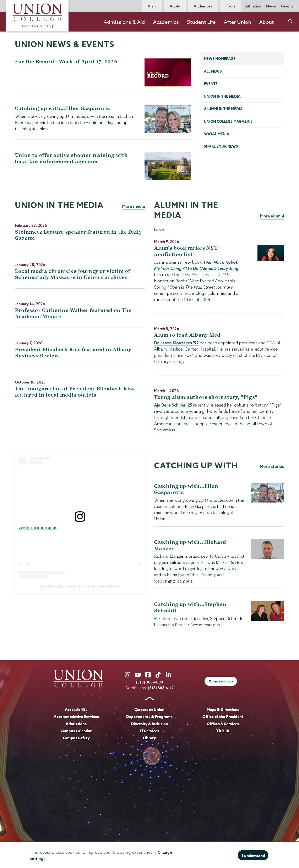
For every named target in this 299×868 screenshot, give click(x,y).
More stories (272, 467)
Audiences (203, 6)
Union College (49, 587)
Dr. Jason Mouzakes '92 (177, 343)
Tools (230, 6)
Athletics (253, 6)
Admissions (76, 723)
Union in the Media (222, 97)
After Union (237, 22)
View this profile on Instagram (37, 528)
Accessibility (76, 709)
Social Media (217, 134)
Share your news (221, 147)
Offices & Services (223, 723)
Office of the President (223, 716)
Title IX (223, 730)
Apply (175, 6)
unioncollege (71, 587)
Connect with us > (221, 681)
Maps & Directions (223, 709)
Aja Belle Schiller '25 (173, 405)
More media (133, 206)
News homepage (220, 59)
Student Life (201, 22)
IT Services (149, 730)
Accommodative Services (76, 716)
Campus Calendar (76, 730)
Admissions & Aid (124, 22)
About (267, 22)
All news (213, 71)
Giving (287, 6)
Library (149, 737)
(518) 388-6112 (161, 688)
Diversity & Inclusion (149, 723)
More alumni (272, 216)
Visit (152, 6)
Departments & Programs (149, 716)
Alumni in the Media (223, 109)
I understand (254, 856)
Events (211, 84)
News (271, 6)
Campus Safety (76, 737)
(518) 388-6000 (149, 682)
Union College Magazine (228, 122)
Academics (166, 22)
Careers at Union (149, 709)
